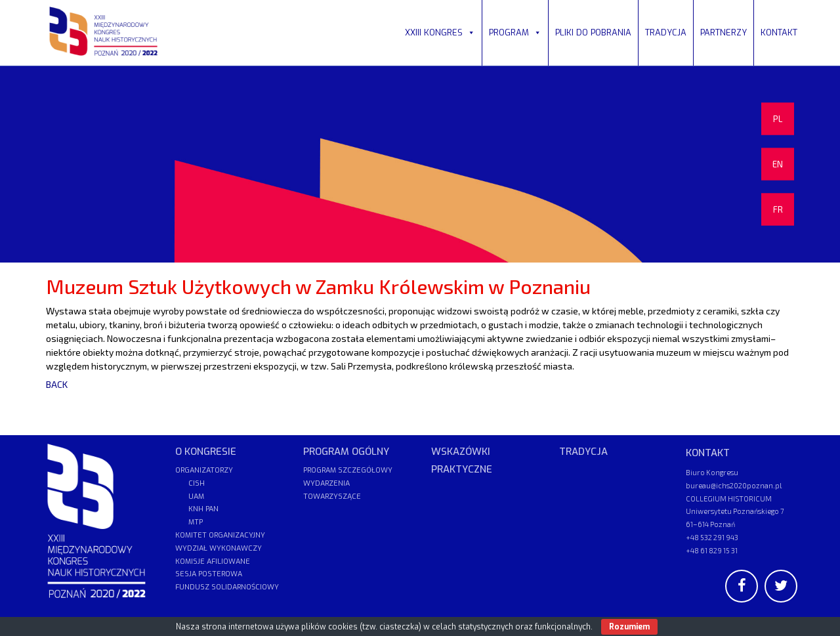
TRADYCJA (666, 32)
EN (778, 164)
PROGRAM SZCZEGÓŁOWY (348, 470)
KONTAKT (779, 32)
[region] (420, 164)
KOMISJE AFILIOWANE (213, 562)
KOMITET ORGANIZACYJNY (220, 535)
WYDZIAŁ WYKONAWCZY (219, 548)
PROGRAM (515, 32)
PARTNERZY (724, 32)
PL (778, 119)
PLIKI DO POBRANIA (593, 32)
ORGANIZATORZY (204, 470)
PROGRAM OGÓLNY (346, 452)
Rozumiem (629, 627)
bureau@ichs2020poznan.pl (734, 485)
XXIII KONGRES (440, 32)
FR (778, 209)
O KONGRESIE (206, 452)
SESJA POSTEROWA (209, 574)
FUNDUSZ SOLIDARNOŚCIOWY (227, 587)
